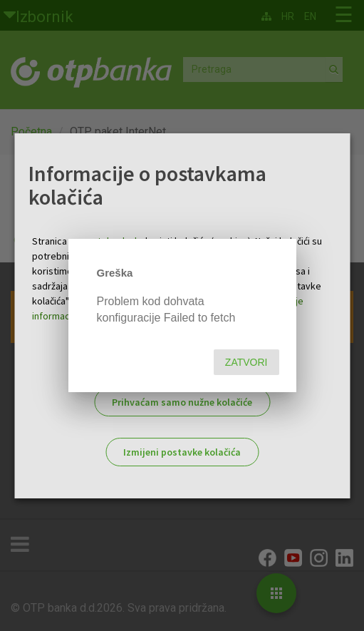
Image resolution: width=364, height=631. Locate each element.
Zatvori (246, 362)
